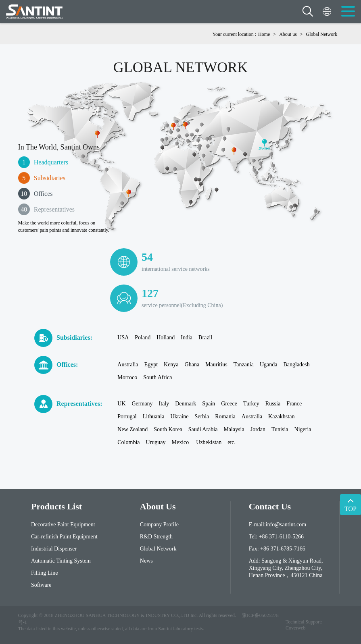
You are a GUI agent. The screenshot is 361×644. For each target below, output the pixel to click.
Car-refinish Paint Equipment (64, 537)
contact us (270, 506)
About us (288, 34)
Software (41, 585)
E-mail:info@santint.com (278, 525)
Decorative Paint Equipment (63, 525)
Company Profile (159, 525)
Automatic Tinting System (61, 561)
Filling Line (45, 573)
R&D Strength (156, 537)
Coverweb (295, 628)
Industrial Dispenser (54, 549)
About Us (158, 506)
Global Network (322, 34)
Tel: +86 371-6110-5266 (276, 537)
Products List (56, 506)
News (146, 561)
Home (264, 34)
